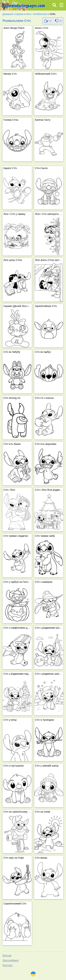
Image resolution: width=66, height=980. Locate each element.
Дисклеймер (10, 960)
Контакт (8, 965)
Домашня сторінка (13, 14)
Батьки (7, 955)
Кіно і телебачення (37, 14)
